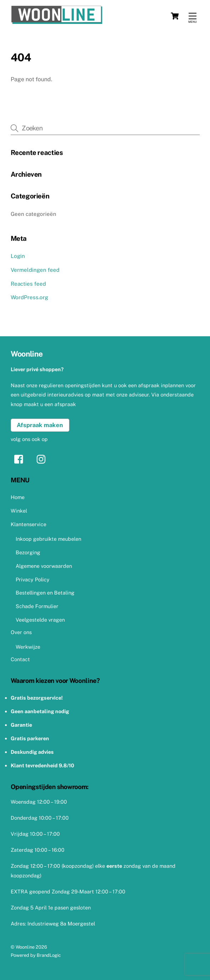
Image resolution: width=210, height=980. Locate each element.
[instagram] (43, 459)
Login (18, 256)
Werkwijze (28, 647)
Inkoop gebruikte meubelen (48, 539)
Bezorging (28, 552)
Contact (20, 659)
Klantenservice (28, 524)
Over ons (21, 632)
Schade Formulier (37, 606)
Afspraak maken (40, 425)
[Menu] (193, 16)
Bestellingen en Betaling (45, 593)
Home (18, 497)
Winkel (19, 511)
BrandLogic (49, 955)
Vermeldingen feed (35, 270)
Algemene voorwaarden (44, 566)
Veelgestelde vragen (40, 620)
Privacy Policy (33, 579)
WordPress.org (29, 297)
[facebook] (20, 459)
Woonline (25, 947)
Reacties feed (28, 284)
